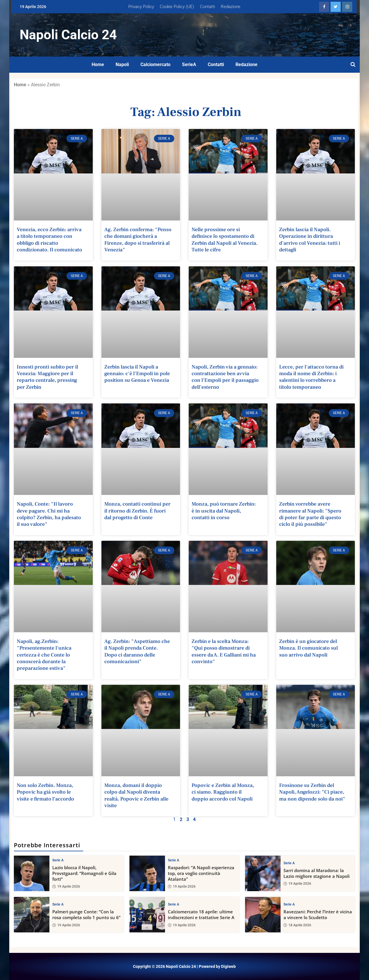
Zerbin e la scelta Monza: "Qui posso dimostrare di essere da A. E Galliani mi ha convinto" (224, 651)
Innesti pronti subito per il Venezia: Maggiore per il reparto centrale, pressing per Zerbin (47, 377)
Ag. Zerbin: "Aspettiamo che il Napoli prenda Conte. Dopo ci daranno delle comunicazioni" (137, 651)
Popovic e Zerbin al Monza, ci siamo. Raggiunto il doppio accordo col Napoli (223, 792)
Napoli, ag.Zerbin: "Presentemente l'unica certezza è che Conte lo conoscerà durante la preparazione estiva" (44, 655)
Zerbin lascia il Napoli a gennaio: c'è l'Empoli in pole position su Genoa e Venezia (137, 374)
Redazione (231, 7)
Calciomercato (155, 64)
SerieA (189, 64)
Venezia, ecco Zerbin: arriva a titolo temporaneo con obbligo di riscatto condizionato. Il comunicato (49, 240)
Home (98, 64)
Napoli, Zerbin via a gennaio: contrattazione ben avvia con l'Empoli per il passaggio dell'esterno (225, 377)
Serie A (58, 860)
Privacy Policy (141, 7)
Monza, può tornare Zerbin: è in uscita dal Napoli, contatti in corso (224, 511)
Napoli (122, 64)
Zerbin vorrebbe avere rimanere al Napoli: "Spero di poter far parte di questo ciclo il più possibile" (310, 514)
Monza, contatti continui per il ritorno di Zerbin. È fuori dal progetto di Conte (137, 511)
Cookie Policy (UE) (177, 7)
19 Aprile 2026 (66, 887)
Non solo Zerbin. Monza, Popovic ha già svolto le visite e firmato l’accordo (45, 792)
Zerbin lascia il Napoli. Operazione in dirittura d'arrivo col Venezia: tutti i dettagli (310, 240)
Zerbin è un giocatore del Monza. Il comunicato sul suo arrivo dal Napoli (308, 648)
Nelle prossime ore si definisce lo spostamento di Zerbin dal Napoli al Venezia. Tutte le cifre (225, 240)
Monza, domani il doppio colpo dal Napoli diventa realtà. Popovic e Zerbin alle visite (136, 795)
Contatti (207, 7)
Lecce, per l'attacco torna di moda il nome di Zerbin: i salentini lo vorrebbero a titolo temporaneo (311, 377)
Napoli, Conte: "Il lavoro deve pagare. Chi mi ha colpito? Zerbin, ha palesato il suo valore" (49, 514)
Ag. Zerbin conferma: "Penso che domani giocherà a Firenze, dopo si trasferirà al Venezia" (138, 240)
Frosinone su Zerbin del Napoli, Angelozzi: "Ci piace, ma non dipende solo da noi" (312, 792)
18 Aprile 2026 (297, 925)
